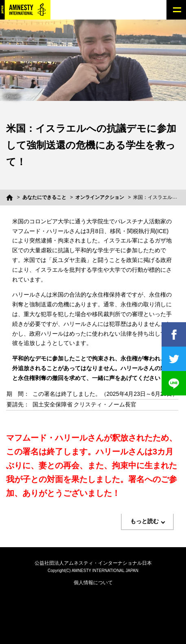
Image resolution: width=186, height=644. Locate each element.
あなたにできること (44, 197)
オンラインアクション (100, 197)
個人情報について (93, 583)
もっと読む (144, 521)
